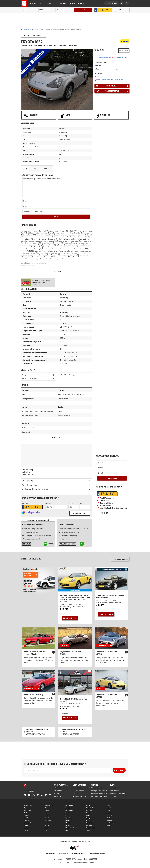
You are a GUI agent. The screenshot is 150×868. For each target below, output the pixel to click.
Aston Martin (28, 810)
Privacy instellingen (78, 854)
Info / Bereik (114, 791)
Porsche (89, 823)
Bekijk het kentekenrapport (67, 375)
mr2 (42, 29)
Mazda (68, 823)
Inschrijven (119, 770)
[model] (47, 10)
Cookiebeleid (50, 854)
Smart (109, 810)
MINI (88, 805)
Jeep (46, 828)
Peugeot (89, 818)
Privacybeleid (63, 854)
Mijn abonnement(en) (99, 796)
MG (67, 830)
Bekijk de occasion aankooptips (33, 375)
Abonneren (58, 788)
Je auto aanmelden (80, 796)
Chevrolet (27, 823)
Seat (109, 805)
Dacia (26, 830)
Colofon (76, 793)
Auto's (51, 3)
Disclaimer (58, 796)
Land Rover (69, 810)
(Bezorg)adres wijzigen (99, 793)
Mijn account (114, 788)
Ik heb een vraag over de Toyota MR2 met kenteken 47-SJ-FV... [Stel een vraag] (56, 187)
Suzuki (109, 815)
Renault (89, 825)
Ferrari (47, 810)
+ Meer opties (56, 438)
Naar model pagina (120, 559)
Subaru (110, 813)
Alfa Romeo (28, 805)
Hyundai (48, 820)
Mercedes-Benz (71, 828)
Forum (81, 3)
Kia (46, 830)
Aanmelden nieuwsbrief (81, 788)
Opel (88, 815)
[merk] (29, 10)
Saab (88, 830)
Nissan (89, 813)
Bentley (27, 815)
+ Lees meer (56, 272)
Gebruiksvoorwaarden (118, 793)
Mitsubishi (90, 808)
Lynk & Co (69, 818)
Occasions (61, 3)
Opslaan (125, 50)
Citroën (27, 825)
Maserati (68, 820)
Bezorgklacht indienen (99, 791)
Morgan (89, 810)
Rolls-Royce (90, 828)
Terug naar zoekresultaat (34, 36)
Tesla (109, 818)
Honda (47, 818)
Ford (46, 815)
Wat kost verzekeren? (104, 57)
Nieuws (33, 3)
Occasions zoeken (26, 29)
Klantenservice (97, 788)
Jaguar (47, 825)
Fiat (46, 813)
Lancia (68, 808)
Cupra (26, 828)
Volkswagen (111, 823)
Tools (72, 3)
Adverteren (58, 791)
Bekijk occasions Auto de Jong (35, 489)
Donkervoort (49, 805)
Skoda (109, 808)
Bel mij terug (27, 481)
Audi (26, 813)
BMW (26, 818)
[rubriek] (65, 10)
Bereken (27, 544)
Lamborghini (70, 805)
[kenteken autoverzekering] (32, 507)
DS (46, 808)
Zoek (83, 10)
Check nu (104, 513)
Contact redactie (78, 791)
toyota (36, 29)
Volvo (109, 825)
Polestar (89, 820)
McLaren (68, 825)
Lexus (67, 813)
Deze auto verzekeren (30, 379)
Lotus (67, 815)
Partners (113, 796)
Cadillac (27, 820)
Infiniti (47, 823)
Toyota (109, 820)
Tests (42, 3)
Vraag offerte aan (67, 544)
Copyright (58, 793)
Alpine (26, 808)
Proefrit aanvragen (30, 485)
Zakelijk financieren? (121, 57)
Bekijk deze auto (70, 618)
